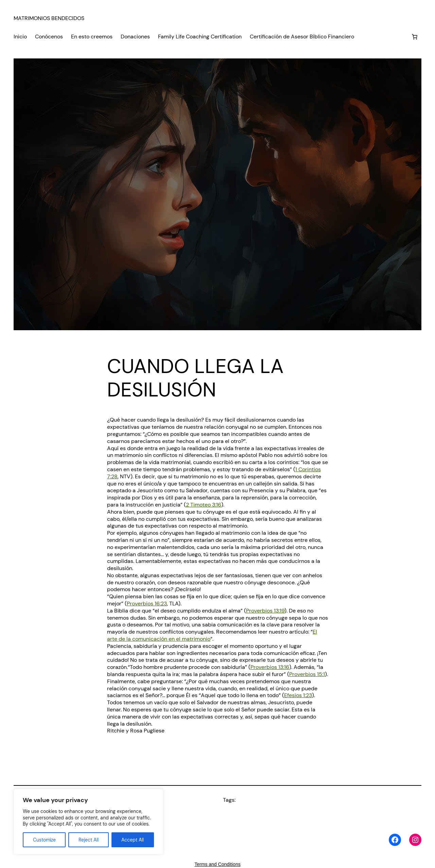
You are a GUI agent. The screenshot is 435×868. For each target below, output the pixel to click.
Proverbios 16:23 (147, 604)
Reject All (89, 840)
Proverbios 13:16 (270, 667)
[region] (88, 822)
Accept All (133, 840)
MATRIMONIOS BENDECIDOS (49, 18)
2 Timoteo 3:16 (204, 505)
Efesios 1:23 (298, 695)
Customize (44, 840)
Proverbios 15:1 (307, 674)
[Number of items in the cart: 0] (415, 37)
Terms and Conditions (217, 864)
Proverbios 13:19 (265, 611)
